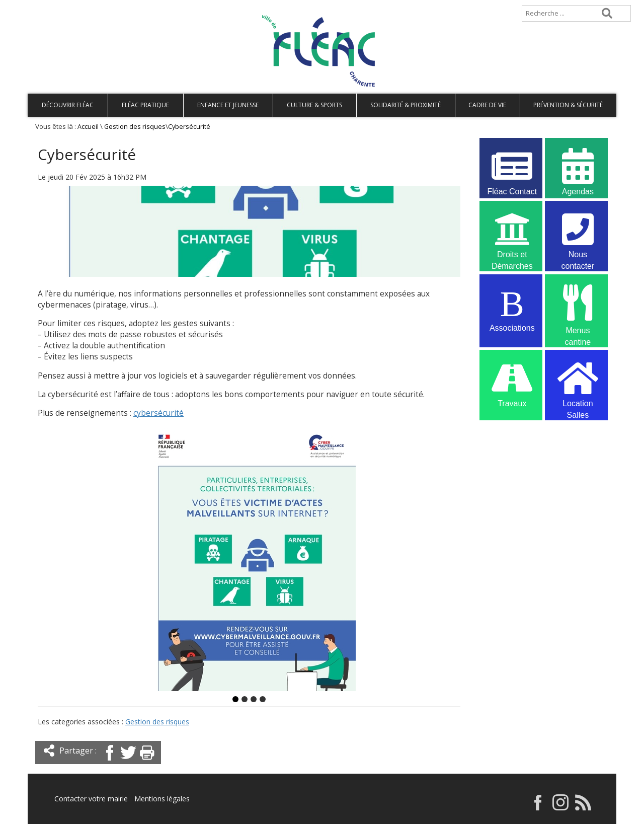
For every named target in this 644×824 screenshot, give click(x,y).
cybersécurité (158, 413)
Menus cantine (578, 309)
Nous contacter (578, 235)
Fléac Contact (512, 171)
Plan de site (92, 8)
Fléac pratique (145, 105)
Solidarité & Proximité (406, 105)
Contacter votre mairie (91, 799)
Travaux (512, 383)
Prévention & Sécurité (568, 105)
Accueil (44, 8)
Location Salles (578, 384)
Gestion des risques (135, 127)
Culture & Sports (314, 105)
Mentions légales (162, 799)
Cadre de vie (487, 105)
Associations (512, 307)
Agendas (578, 171)
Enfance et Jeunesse (228, 105)
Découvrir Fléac (68, 105)
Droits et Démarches (512, 235)
